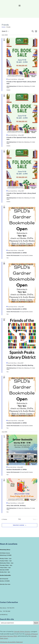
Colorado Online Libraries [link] (22, 632)
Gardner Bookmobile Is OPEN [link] (17, 253)
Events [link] (3, 27)
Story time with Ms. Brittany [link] (16, 506)
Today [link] (19, 519)
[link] (4, 519)
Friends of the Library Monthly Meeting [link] (20, 365)
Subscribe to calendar (19, 525)
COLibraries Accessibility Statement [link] (11, 642)
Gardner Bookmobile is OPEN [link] (17, 309)
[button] (20, 6)
